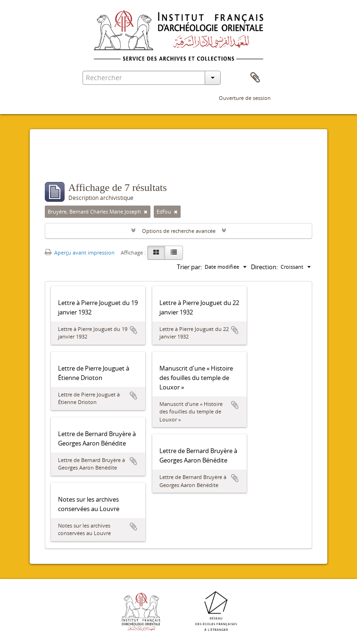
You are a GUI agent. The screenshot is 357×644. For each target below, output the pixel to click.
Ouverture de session (245, 98)
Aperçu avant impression (80, 252)
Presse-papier (255, 78)
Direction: (264, 267)
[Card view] (156, 253)
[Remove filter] (146, 212)
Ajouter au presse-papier (133, 330)
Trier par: (189, 267)
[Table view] (174, 253)
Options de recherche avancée (179, 231)
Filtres (67, 163)
